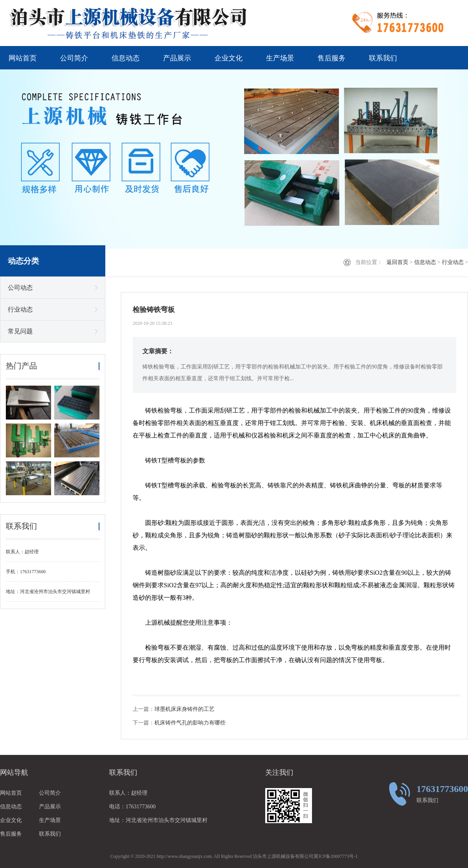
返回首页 (397, 262)
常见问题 (20, 331)
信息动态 (126, 58)
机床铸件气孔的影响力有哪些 (190, 723)
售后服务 (331, 58)
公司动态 (20, 288)
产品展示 (177, 58)
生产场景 (280, 58)
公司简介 (74, 58)
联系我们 (383, 58)
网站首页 (23, 58)
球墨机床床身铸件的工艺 (184, 709)
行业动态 (453, 262)
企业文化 (229, 58)
